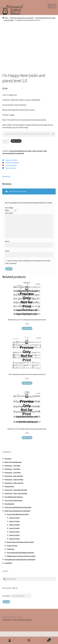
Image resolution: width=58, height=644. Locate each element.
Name (8, 254)
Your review (9, 226)
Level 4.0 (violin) (14, 551)
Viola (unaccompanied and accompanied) (18, 520)
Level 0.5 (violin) (14, 530)
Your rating (9, 220)
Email (8, 264)
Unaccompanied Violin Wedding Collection (20, 565)
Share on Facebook (12, 175)
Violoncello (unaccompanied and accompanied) (20, 572)
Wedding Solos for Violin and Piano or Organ (21, 569)
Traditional (11, 562)
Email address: (7, 608)
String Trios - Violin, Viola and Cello (16, 506)
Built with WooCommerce (22, 632)
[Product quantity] (6, 154)
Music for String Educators (13, 475)
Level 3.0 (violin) (14, 548)
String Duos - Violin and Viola (14, 496)
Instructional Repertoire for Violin (45, 18)
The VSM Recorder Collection (14, 509)
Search (29, 640)
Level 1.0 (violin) (9, 20)
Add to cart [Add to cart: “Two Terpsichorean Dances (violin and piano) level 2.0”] (27, 396)
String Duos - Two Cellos (12, 478)
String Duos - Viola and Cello (14, 489)
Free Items (8, 471)
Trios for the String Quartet (13, 513)
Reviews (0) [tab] (6, 189)
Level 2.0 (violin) (14, 541)
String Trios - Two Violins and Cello (16, 502)
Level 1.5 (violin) (14, 537)
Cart (45, 639)
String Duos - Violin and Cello (14, 492)
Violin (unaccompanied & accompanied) (22, 18)
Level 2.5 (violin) (14, 544)
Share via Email (11, 181)
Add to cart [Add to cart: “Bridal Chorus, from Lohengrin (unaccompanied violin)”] (27, 341)
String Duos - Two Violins (13, 485)
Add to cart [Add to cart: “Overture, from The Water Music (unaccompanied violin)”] (27, 450)
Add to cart (16, 153)
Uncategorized (9, 516)
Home (6, 18)
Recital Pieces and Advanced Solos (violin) (20, 555)
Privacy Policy (7, 632)
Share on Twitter (11, 173)
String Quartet (9, 499)
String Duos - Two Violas (12, 482)
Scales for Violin (12, 558)
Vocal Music (8, 576)
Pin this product (11, 178)
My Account (10, 640)
